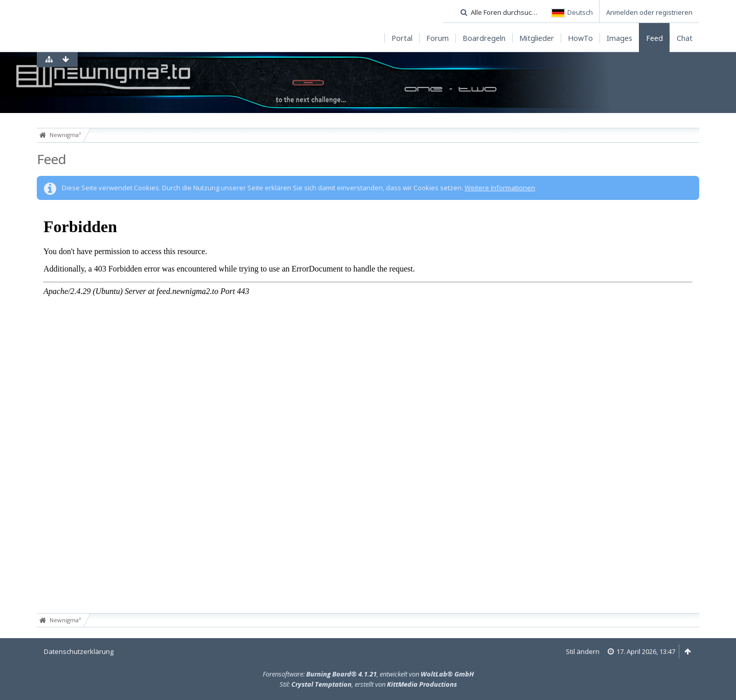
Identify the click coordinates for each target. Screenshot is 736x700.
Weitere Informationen (500, 188)
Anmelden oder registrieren (649, 12)
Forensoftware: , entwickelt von (368, 674)
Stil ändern (583, 651)
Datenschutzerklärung (79, 651)
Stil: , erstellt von (368, 684)
